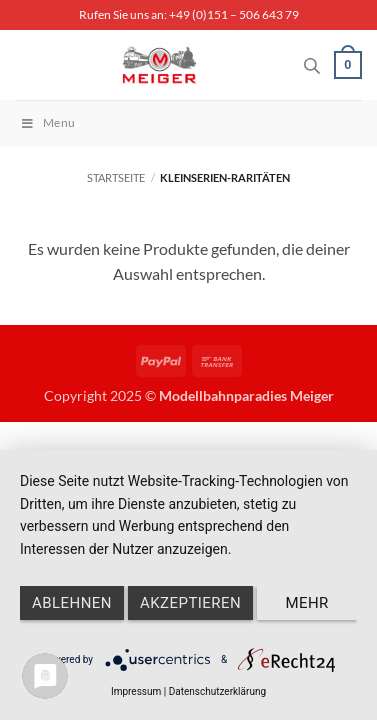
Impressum (136, 691)
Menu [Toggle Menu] (47, 122)
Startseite (116, 177)
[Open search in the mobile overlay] (312, 65)
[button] (348, 65)
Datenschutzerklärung (217, 691)
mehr (306, 603)
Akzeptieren (190, 603)
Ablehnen (72, 603)
